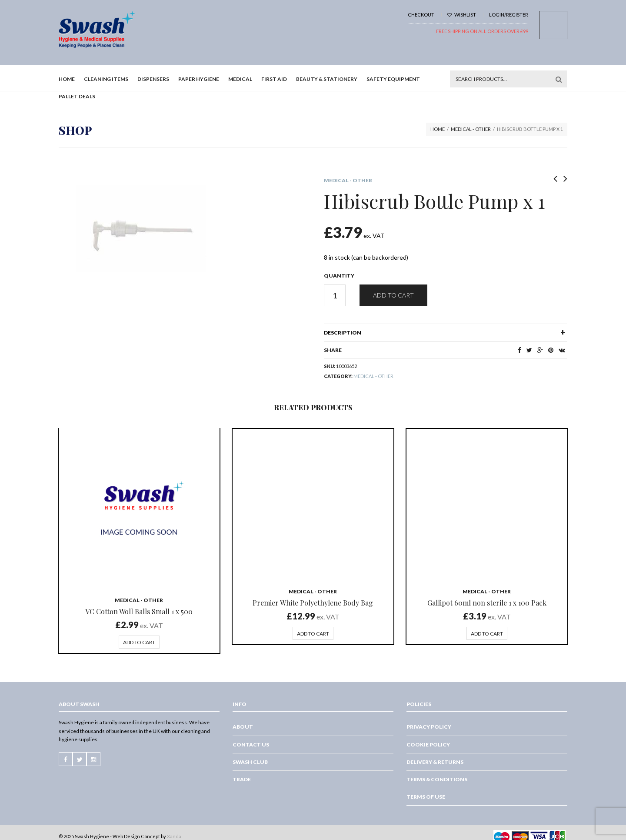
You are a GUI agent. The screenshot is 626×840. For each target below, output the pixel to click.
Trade (242, 779)
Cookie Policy (428, 745)
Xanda (174, 836)
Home (67, 79)
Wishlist (462, 15)
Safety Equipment (393, 79)
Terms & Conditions (437, 779)
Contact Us (251, 745)
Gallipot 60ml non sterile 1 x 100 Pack (487, 603)
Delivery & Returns (435, 762)
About (243, 727)
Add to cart (393, 295)
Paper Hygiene (199, 79)
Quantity (339, 276)
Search (559, 79)
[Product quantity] (335, 295)
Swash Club (250, 762)
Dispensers (153, 79)
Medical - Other (471, 129)
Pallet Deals (77, 96)
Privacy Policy (429, 727)
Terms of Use (426, 797)
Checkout (421, 15)
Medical (240, 79)
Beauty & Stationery (327, 79)
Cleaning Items (106, 79)
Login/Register (509, 15)
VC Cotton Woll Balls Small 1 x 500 (139, 611)
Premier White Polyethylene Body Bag (313, 603)
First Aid (274, 79)
